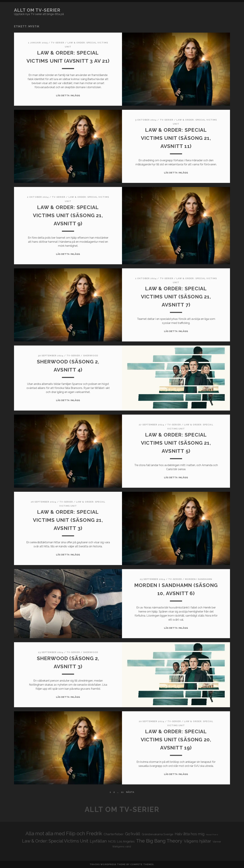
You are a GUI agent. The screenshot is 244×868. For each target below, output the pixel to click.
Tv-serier (58, 43)
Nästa (130, 792)
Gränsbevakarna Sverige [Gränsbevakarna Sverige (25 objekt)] (158, 834)
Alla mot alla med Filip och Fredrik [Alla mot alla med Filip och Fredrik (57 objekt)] (64, 833)
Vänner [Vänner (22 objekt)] (217, 842)
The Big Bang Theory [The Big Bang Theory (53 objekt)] (159, 841)
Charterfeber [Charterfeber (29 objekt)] (114, 834)
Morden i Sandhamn (199, 579)
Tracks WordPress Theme (108, 864)
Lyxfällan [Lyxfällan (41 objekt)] (98, 841)
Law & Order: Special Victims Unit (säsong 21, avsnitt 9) (68, 215)
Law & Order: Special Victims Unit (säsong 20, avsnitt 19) (176, 740)
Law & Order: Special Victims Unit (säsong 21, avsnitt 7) (176, 297)
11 (122, 792)
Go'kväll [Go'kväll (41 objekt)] (133, 834)
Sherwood (91, 356)
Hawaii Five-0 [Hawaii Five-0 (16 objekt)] (212, 835)
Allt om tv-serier (37, 10)
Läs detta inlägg (68, 95)
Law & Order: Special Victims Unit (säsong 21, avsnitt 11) (176, 138)
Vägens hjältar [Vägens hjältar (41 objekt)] (197, 841)
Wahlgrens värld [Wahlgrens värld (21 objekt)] (122, 846)
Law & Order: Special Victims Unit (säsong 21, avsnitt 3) (68, 520)
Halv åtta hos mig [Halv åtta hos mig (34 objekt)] (190, 834)
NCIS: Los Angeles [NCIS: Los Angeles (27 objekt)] (121, 841)
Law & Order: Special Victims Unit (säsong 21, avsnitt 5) (176, 443)
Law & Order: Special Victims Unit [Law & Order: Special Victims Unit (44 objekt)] (55, 841)
